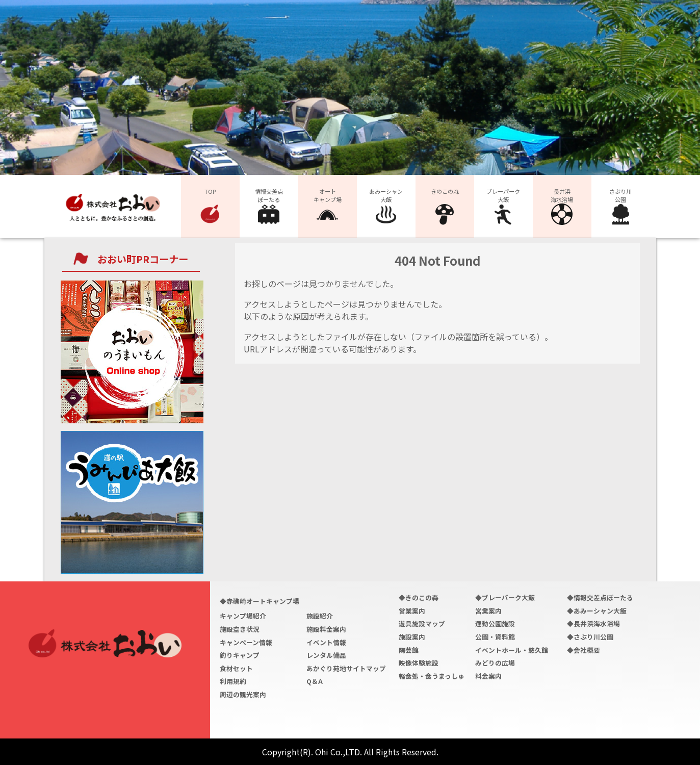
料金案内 (488, 676)
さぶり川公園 (620, 206)
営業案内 (412, 611)
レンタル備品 (326, 655)
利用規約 (233, 681)
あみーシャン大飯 (386, 206)
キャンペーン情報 (246, 642)
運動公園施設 (495, 623)
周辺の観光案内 (243, 694)
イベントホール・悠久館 (512, 650)
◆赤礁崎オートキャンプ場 (260, 601)
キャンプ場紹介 (243, 616)
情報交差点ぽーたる (269, 206)
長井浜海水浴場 (562, 206)
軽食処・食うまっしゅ (432, 676)
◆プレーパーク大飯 (505, 597)
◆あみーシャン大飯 (597, 611)
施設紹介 (320, 616)
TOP (210, 206)
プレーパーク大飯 (503, 206)
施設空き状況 (240, 629)
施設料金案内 (326, 629)
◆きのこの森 (419, 597)
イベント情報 (326, 642)
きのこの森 (445, 206)
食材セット (236, 668)
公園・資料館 (495, 637)
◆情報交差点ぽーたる (600, 597)
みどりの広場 (495, 663)
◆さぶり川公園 (590, 637)
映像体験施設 (419, 663)
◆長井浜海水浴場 (593, 623)
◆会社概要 (584, 650)
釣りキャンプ (240, 655)
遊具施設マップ (422, 623)
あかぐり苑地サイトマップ (346, 668)
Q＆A (315, 681)
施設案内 (412, 637)
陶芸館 (409, 650)
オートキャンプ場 (328, 206)
